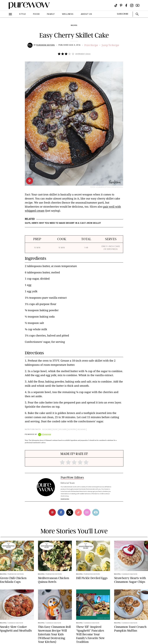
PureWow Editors (46, 45)
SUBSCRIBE (123, 14)
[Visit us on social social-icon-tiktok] (116, 5)
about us (87, 14)
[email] (87, 512)
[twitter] (70, 512)
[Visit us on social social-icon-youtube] (138, 5)
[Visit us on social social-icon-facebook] (126, 5)
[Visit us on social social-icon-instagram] (132, 5)
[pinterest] (29, 181)
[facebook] (61, 512)
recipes (74, 25)
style (23, 14)
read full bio (65, 499)
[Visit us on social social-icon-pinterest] (121, 5)
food (36, 14)
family (51, 14)
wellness (68, 14)
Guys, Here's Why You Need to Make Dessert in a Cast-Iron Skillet (63, 223)
